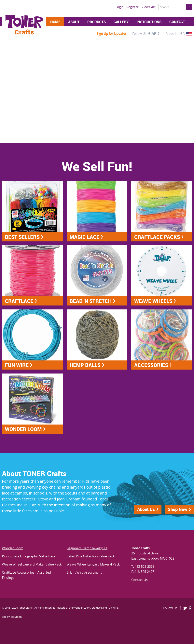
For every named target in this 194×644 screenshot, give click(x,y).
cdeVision (16, 617)
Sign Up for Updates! (112, 34)
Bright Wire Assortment (84, 572)
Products (97, 22)
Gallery (121, 22)
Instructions (149, 22)
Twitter (154, 34)
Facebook (149, 34)
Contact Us (139, 580)
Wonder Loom (13, 548)
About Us (146, 509)
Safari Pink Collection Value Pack (91, 556)
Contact (177, 22)
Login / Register (127, 7)
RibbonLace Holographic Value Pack (29, 556)
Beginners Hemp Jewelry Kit (87, 548)
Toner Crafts (24, 25)
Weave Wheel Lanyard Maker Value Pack (32, 564)
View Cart (149, 7)
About (74, 22)
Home (55, 22)
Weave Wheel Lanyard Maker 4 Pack (93, 564)
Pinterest (159, 34)
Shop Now (178, 509)
